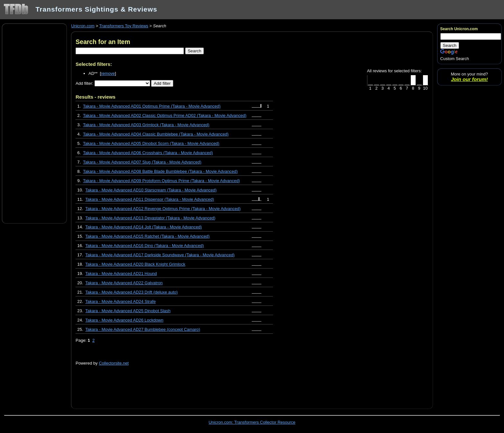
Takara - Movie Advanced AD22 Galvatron (124, 283)
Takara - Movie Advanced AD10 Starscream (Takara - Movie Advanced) (151, 190)
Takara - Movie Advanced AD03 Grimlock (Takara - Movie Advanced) (146, 125)
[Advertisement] (34, 123)
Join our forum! (469, 79)
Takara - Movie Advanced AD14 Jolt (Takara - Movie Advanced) (144, 227)
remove (108, 73)
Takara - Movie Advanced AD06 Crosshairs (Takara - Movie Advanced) (148, 153)
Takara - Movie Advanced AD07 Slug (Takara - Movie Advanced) (142, 162)
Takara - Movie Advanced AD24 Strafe (121, 301)
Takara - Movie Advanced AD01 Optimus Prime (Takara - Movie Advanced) (152, 106)
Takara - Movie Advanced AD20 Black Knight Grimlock (135, 264)
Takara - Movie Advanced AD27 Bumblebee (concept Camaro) (143, 329)
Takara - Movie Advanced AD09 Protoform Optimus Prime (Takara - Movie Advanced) (161, 181)
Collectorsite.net (114, 363)
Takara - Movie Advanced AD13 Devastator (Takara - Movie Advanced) (151, 218)
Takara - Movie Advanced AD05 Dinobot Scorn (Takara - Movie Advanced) (151, 143)
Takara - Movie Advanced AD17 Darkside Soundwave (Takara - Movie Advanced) (160, 255)
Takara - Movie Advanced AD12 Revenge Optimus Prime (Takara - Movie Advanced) (163, 209)
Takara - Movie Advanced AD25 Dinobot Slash (128, 311)
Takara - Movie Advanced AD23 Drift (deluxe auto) (132, 292)
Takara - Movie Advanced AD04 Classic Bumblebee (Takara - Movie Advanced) (156, 134)
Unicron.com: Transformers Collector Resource (252, 422)
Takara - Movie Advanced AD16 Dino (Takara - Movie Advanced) (145, 246)
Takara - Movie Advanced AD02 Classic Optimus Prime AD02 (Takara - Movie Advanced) (165, 115)
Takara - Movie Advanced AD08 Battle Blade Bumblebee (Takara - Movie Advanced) (160, 171)
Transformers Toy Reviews (124, 26)
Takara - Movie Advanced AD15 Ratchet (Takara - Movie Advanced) (148, 236)
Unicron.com (83, 26)
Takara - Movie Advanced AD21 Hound (121, 274)
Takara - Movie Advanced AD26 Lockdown (125, 320)
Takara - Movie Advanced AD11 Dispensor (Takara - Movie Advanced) (150, 199)
